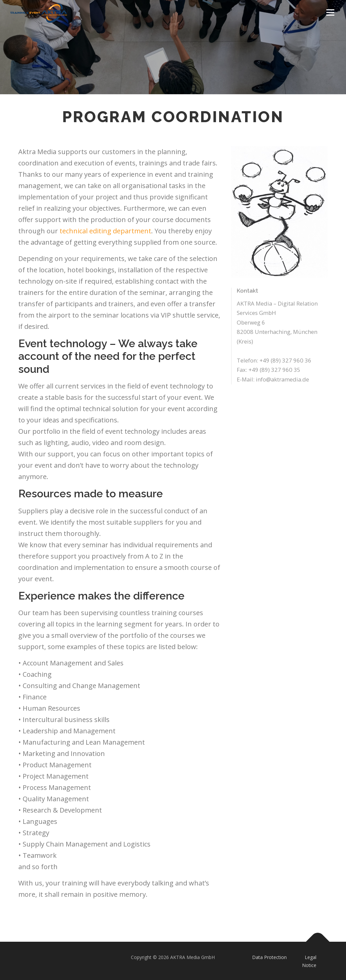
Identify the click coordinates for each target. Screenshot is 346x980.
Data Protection (269, 957)
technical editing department (105, 231)
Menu (330, 12)
